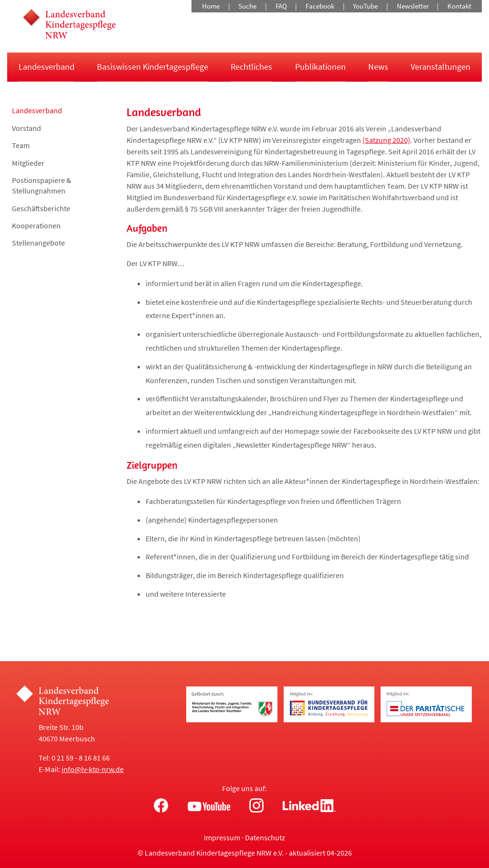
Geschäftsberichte (41, 208)
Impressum (222, 837)
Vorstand (27, 128)
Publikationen (320, 67)
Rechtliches (251, 67)
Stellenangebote (38, 243)
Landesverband (47, 67)
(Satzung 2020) (386, 140)
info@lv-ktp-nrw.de (93, 769)
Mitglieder (28, 163)
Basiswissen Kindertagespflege (153, 67)
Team (21, 145)
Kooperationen (36, 225)
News (378, 67)
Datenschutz (265, 837)
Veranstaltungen (441, 67)
